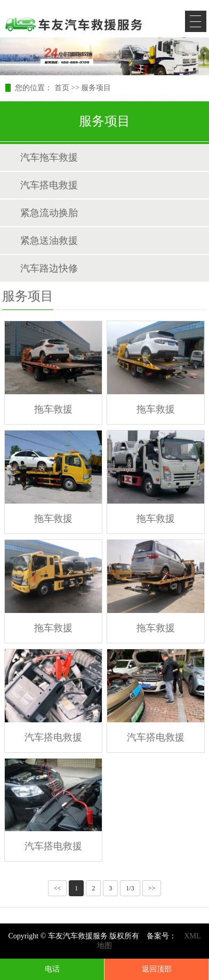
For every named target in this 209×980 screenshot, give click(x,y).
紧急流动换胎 (49, 213)
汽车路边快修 (49, 268)
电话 (52, 969)
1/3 (130, 888)
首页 (62, 88)
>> (152, 888)
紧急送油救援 (49, 241)
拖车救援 (53, 409)
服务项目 (96, 88)
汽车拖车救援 (49, 157)
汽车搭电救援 (49, 185)
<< (58, 888)
